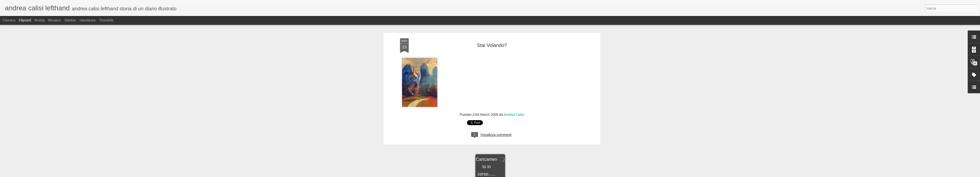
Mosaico (54, 20)
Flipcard (25, 20)
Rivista (39, 20)
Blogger (505, 174)
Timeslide (106, 20)
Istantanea (88, 20)
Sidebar (70, 20)
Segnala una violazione (525, 174)
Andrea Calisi (514, 34)
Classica (9, 20)
